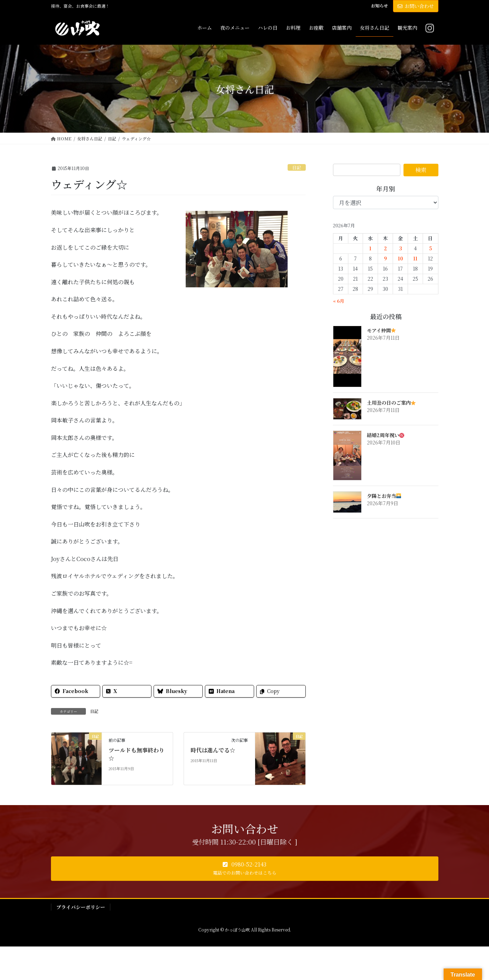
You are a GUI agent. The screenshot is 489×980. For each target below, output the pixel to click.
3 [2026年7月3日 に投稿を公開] (401, 248)
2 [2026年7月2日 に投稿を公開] (386, 248)
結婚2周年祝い (386, 435)
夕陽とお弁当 (384, 496)
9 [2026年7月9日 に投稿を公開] (386, 258)
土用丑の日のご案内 (391, 403)
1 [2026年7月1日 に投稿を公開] (370, 248)
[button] (245, 869)
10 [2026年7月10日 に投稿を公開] (401, 258)
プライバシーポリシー (81, 907)
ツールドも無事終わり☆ (136, 754)
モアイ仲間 (381, 330)
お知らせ (379, 6)
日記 (297, 167)
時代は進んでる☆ (213, 750)
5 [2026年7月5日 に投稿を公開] (431, 248)
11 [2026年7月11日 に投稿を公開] (415, 258)
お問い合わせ (416, 6)
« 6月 (339, 301)
